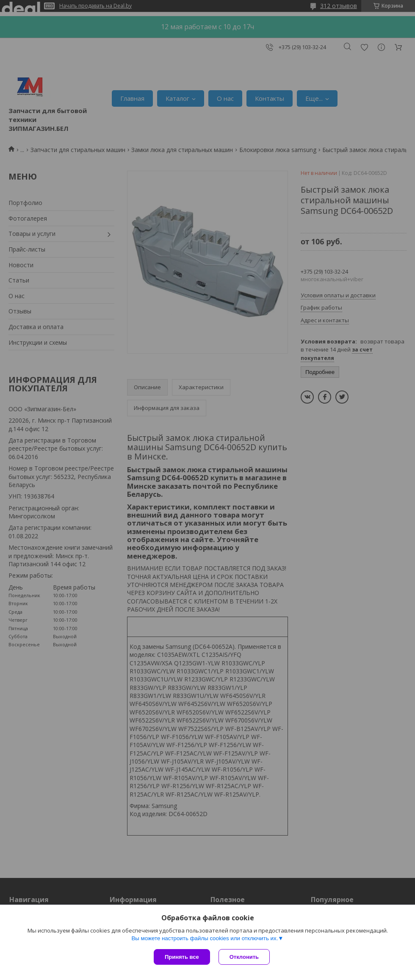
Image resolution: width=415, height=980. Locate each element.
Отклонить (244, 957)
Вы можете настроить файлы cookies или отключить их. (205, 938)
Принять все (182, 957)
